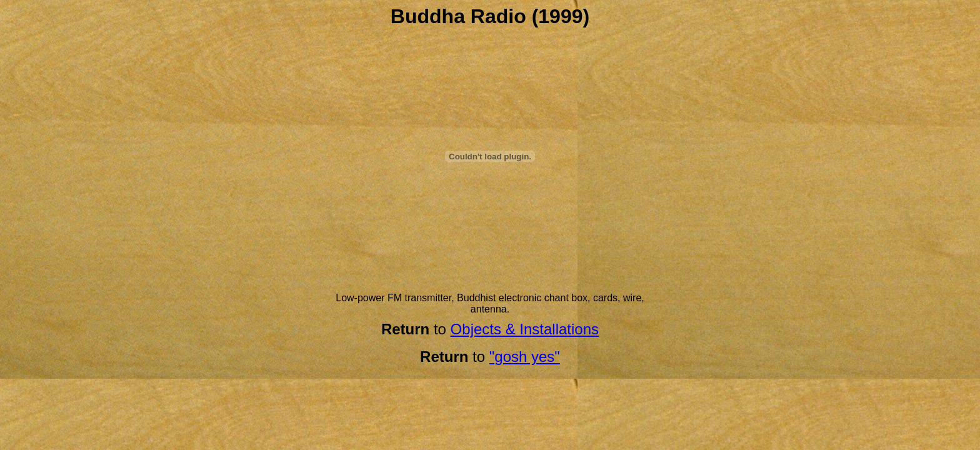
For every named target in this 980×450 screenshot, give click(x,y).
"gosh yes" (525, 357)
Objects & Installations (525, 329)
